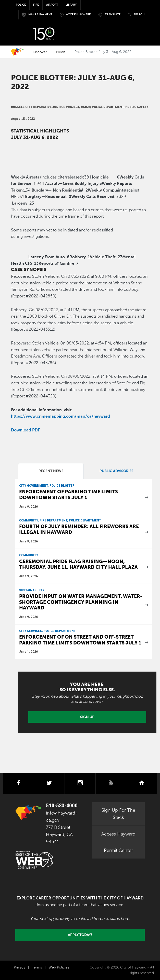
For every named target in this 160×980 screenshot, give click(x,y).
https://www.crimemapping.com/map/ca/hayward (60, 416)
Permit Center (118, 850)
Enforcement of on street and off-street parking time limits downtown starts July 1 (80, 640)
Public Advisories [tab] (116, 471)
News (61, 52)
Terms (37, 967)
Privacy (20, 967)
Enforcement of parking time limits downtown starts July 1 (69, 495)
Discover (40, 52)
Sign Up (87, 717)
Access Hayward (118, 834)
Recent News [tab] (51, 471)
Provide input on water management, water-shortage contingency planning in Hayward (81, 602)
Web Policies (59, 967)
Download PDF (25, 430)
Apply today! (80, 935)
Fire (36, 5)
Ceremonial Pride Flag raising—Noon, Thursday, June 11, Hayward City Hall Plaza (78, 564)
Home (17, 52)
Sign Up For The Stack (118, 814)
